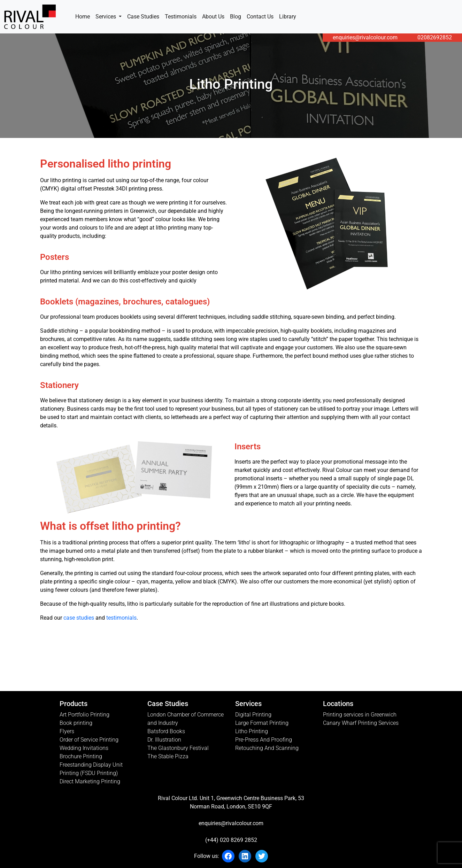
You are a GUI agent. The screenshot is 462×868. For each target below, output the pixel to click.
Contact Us (260, 17)
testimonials (121, 618)
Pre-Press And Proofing (264, 740)
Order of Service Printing (89, 740)
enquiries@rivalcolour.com (365, 37)
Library (288, 17)
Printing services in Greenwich (360, 715)
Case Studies (143, 17)
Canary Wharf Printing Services (361, 723)
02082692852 (435, 37)
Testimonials (181, 17)
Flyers (67, 731)
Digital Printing (253, 715)
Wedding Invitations (84, 748)
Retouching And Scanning (267, 748)
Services (106, 17)
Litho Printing (252, 731)
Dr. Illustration (164, 740)
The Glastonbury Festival (178, 748)
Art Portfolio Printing (84, 715)
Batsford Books (166, 731)
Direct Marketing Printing (90, 781)
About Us (213, 17)
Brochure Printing (81, 756)
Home (83, 17)
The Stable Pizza (168, 756)
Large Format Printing (262, 723)
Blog (236, 17)
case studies (79, 618)
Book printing (76, 723)
